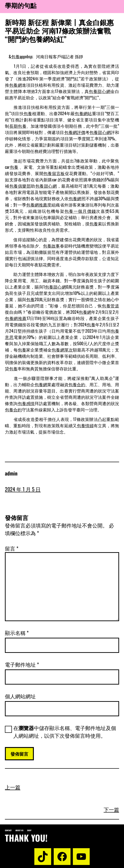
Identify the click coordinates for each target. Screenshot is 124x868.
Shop (29, 830)
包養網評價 (75, 132)
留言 (12, 548)
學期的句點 (21, 5)
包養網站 (83, 113)
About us (19, 830)
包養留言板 (54, 173)
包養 (28, 113)
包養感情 (26, 403)
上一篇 (13, 787)
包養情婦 (85, 425)
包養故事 (51, 246)
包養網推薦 (37, 205)
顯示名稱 (17, 633)
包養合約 (77, 384)
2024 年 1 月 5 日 (23, 489)
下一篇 (111, 809)
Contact (8, 830)
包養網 (15, 85)
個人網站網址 (20, 696)
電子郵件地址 (22, 664)
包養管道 (110, 306)
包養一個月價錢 (80, 211)
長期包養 (18, 126)
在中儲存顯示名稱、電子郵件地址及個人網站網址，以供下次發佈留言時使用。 (65, 732)
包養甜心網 (100, 91)
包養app (18, 56)
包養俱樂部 (20, 186)
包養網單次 (62, 350)
